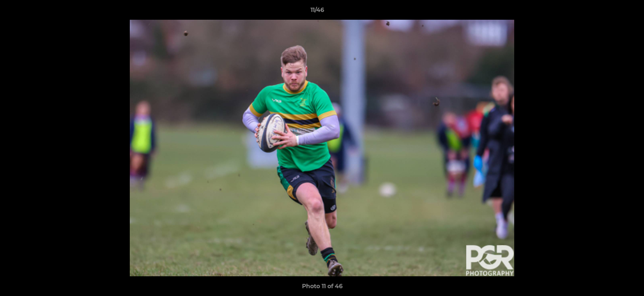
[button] (609, 12)
